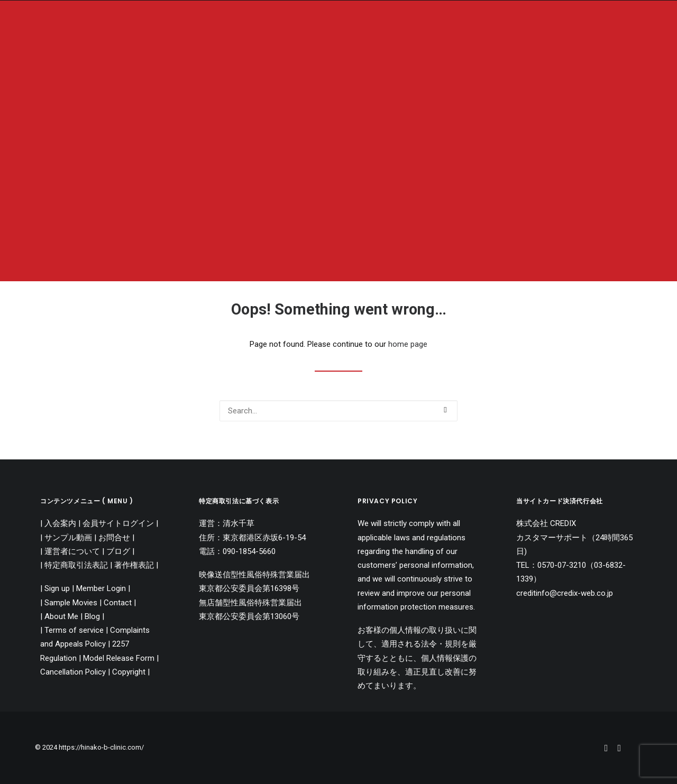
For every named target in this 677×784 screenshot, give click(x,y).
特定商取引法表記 (76, 565)
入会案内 (60, 523)
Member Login (101, 588)
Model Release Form (120, 658)
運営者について (72, 551)
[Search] (338, 411)
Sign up (57, 588)
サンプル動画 (68, 538)
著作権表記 (134, 565)
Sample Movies (71, 603)
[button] (445, 410)
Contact (118, 603)
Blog (92, 616)
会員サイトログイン (118, 523)
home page (408, 344)
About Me (61, 616)
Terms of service (74, 630)
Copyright (129, 672)
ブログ (118, 551)
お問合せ (114, 538)
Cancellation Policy (74, 672)
